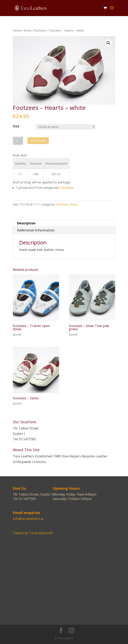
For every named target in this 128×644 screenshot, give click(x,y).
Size (16, 126)
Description (26, 223)
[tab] (64, 223)
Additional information (36, 230)
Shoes (28, 30)
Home (17, 30)
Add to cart (38, 140)
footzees (40, 30)
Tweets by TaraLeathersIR (33, 533)
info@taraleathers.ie (28, 519)
